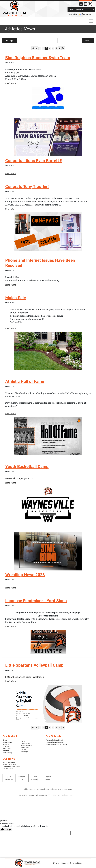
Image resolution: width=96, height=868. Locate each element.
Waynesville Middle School (55, 742)
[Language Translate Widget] (81, 9)
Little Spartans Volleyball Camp (35, 665)
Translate (85, 14)
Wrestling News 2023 (26, 575)
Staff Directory (7, 753)
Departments (7, 748)
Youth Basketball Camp (27, 467)
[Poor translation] (9, 829)
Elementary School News (11, 767)
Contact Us (22, 778)
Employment (25, 743)
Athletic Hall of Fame (25, 381)
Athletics (7, 744)
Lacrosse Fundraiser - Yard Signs (37, 601)
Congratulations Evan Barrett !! (34, 161)
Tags (9, 41)
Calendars (6, 746)
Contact (23, 749)
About (23, 741)
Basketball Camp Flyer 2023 (19, 478)
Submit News (48, 778)
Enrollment (25, 747)
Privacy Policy (68, 795)
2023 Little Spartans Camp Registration (25, 677)
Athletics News (8, 769)
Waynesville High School (54, 740)
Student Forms (27, 745)
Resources (6, 751)
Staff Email (35, 778)
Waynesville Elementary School (56, 744)
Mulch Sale (16, 298)
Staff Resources (9, 778)
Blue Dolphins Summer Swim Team (38, 58)
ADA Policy (57, 795)
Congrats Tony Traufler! (27, 187)
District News (7, 742)
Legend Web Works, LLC (39, 795)
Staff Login (24, 752)
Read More (11, 83)
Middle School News (10, 764)
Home (5, 740)
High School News (9, 762)
